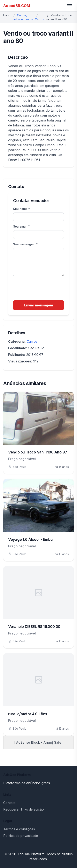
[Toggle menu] (70, 6)
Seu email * (21, 226)
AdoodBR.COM (17, 6)
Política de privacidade (21, 836)
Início (7, 15)
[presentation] (44, 289)
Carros (39, 19)
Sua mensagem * (25, 244)
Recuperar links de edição (24, 809)
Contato (9, 803)
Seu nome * (22, 209)
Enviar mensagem (39, 305)
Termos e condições (19, 829)
